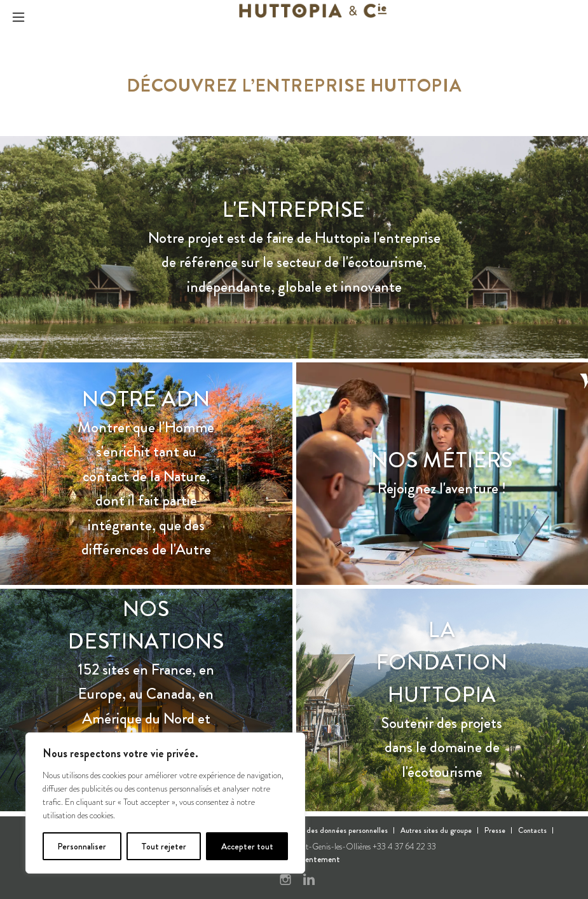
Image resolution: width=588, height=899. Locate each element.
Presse (495, 830)
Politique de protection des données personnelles (310, 830)
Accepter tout (247, 846)
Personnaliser (82, 846)
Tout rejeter (164, 846)
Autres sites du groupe (436, 830)
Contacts (532, 830)
